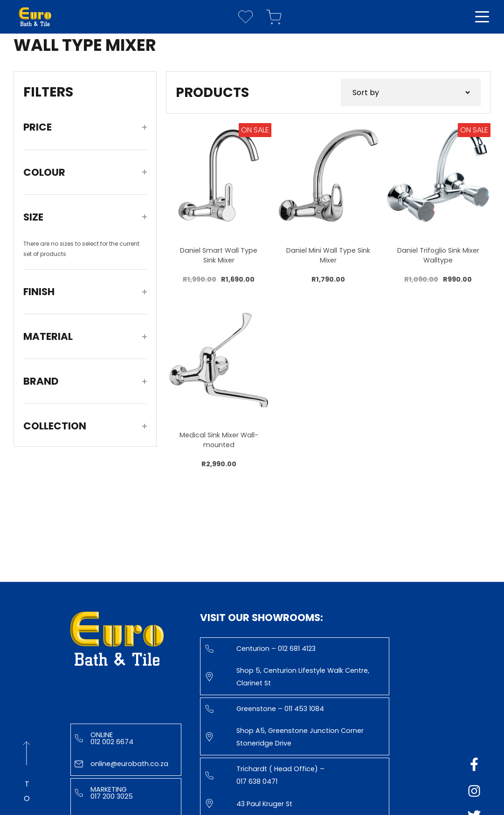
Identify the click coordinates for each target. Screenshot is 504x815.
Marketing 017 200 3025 (104, 793)
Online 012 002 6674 (104, 738)
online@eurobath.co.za (121, 764)
